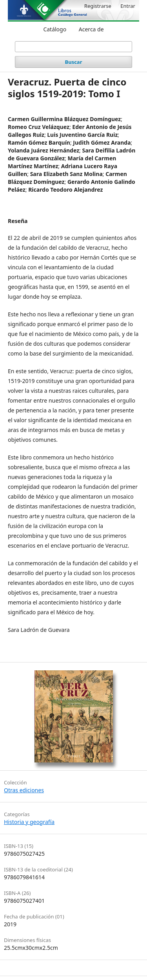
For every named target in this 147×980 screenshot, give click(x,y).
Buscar (74, 62)
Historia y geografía (29, 822)
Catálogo (55, 29)
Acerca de (91, 29)
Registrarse (98, 6)
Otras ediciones (24, 790)
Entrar (128, 6)
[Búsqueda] (74, 47)
